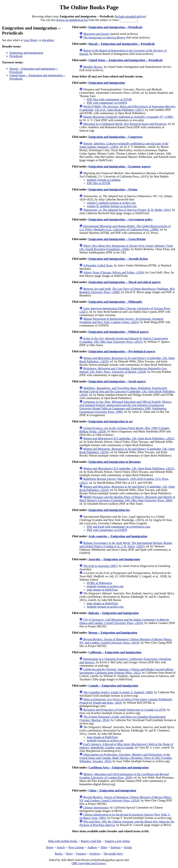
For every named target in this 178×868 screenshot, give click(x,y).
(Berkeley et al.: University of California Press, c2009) (125, 228)
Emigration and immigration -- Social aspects (117, 381)
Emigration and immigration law (109, 510)
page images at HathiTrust (102, 590)
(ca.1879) (124, 710)
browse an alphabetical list (72, 20)
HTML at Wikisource (99, 583)
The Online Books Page (89, 7)
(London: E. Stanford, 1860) (118, 692)
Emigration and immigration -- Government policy (121, 219)
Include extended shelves (130, 16)
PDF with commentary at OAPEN (107, 103)
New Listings (76, 847)
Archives (95, 854)
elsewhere (48, 40)
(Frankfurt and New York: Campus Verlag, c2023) (121, 320)
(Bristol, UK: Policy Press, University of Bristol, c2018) (123, 370)
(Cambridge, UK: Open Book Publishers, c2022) (129, 438)
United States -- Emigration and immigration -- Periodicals (126, 60)
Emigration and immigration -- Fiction (113, 189)
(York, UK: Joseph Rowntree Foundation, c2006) (126, 247)
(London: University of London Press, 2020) (124, 776)
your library (31, 40)
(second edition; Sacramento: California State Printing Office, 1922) (127, 671)
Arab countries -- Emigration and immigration (118, 536)
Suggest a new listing (117, 841)
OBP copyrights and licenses (89, 863)
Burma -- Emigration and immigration (113, 633)
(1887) (100, 566)
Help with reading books (63, 841)
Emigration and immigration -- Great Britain (117, 239)
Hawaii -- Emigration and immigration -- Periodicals (122, 44)
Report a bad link (91, 841)
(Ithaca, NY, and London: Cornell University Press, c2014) (126, 641)
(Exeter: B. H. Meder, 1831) (127, 210)
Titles (104, 847)
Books (59, 854)
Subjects (115, 847)
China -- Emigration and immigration (112, 790)
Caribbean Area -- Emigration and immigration (119, 767)
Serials (128, 847)
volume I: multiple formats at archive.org (111, 203)
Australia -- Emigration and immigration (114, 559)
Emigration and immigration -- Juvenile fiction (118, 259)
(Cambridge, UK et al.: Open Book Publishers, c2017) (127, 108)
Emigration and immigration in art (111, 421)
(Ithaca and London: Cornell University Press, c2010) (124, 621)
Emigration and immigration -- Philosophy (115, 302)
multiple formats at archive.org (105, 586)
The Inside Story (113, 854)
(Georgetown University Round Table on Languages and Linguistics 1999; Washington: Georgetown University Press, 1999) (125, 407)
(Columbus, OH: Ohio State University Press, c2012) (124, 340)
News (69, 854)
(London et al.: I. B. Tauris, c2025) (126, 545)
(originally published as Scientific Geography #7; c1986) (128, 117)
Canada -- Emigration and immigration (113, 686)
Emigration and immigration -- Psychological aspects (122, 351)
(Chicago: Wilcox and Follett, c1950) (114, 272)
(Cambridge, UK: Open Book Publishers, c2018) (127, 391)
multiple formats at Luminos (104, 180)
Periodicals (16, 56)
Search (61, 847)
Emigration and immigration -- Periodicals (115, 27)
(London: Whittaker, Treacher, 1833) (126, 758)
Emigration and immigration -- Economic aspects (120, 166)
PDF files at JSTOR (99, 183)
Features (81, 854)
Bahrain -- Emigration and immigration (114, 613)
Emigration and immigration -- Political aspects (119, 332)
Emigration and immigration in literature (115, 462)
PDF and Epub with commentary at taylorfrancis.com (119, 527)
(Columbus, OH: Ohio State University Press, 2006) (127, 499)
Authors (92, 847)
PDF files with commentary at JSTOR (109, 99)
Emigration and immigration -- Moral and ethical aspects (125, 282)
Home (50, 847)
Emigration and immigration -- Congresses (115, 137)
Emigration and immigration (26, 53)
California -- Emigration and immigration (115, 652)
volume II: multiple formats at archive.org (112, 206)
